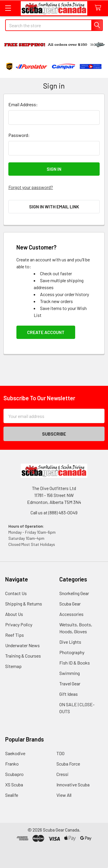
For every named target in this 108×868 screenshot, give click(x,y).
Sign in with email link (54, 207)
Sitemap (13, 666)
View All (64, 795)
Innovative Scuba (73, 784)
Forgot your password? (31, 187)
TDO (60, 753)
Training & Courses (23, 656)
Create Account (46, 332)
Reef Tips (15, 635)
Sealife (12, 795)
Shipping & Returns (24, 604)
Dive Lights (70, 642)
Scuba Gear (70, 604)
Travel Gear (70, 683)
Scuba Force (68, 764)
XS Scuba (14, 784)
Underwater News (22, 645)
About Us (14, 614)
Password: (19, 135)
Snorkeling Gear (74, 593)
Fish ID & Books (75, 663)
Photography (72, 652)
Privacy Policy (19, 624)
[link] (54, 854)
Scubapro (14, 774)
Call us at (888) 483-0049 (54, 512)
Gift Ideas (69, 694)
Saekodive (15, 753)
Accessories (71, 614)
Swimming (70, 673)
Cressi (62, 774)
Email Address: (23, 104)
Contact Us (16, 593)
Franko (12, 764)
